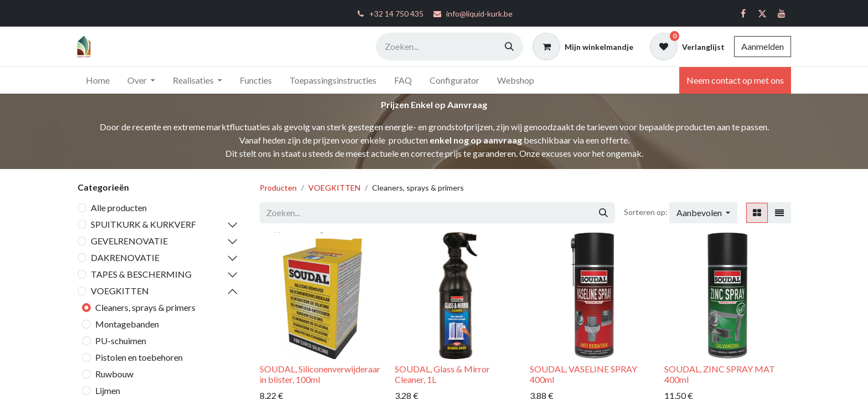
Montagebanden (127, 324)
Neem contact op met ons (735, 80)
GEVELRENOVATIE (129, 241)
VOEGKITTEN (120, 291)
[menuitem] (98, 80)
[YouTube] (782, 13)
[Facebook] (743, 13)
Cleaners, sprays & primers (145, 307)
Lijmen (108, 390)
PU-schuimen (121, 341)
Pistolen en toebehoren (139, 357)
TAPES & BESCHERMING (141, 274)
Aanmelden (763, 46)
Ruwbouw (114, 374)
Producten (278, 188)
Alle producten (119, 208)
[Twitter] (762, 13)
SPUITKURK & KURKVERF (143, 224)
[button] (703, 213)
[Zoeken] (509, 47)
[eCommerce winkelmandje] (583, 47)
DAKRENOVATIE (125, 257)
